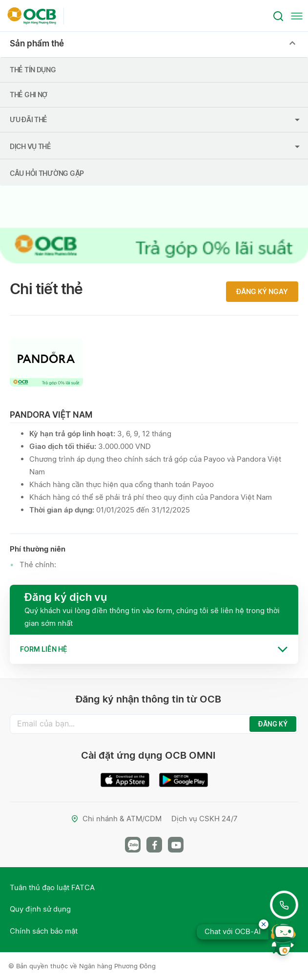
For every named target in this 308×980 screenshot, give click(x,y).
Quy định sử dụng (40, 909)
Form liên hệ (44, 649)
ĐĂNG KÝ (273, 724)
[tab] (154, 649)
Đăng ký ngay (262, 291)
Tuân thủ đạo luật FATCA (52, 887)
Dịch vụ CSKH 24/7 (205, 819)
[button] (154, 649)
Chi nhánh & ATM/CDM (116, 819)
